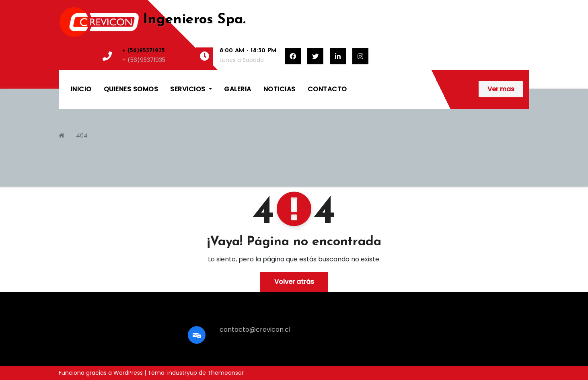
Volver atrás (294, 282)
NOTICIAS (280, 89)
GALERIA (238, 89)
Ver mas (501, 89)
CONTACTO (327, 89)
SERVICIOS (191, 89)
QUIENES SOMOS (131, 89)
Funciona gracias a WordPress (102, 373)
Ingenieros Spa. (194, 20)
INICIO (81, 89)
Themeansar (226, 373)
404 (82, 135)
